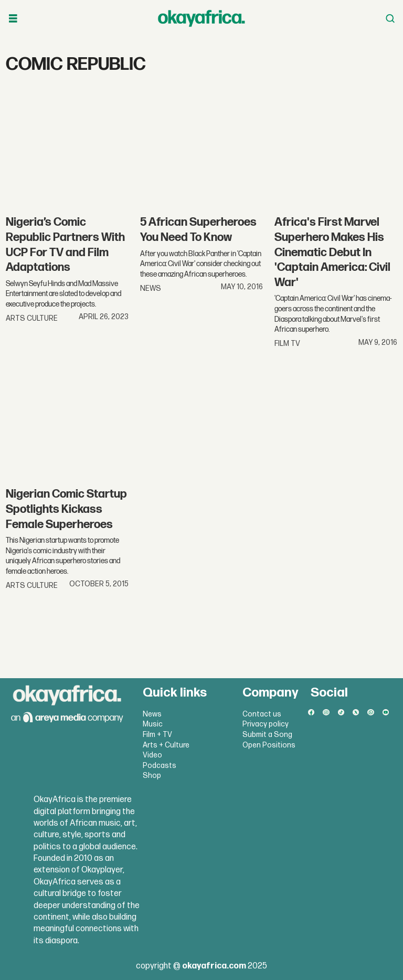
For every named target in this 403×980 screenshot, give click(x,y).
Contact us (262, 714)
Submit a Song (267, 735)
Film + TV (157, 735)
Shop (152, 776)
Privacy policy (266, 724)
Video (152, 755)
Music (153, 724)
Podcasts (160, 766)
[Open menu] (13, 19)
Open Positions (269, 745)
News (152, 714)
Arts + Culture (166, 745)
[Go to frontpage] (201, 18)
